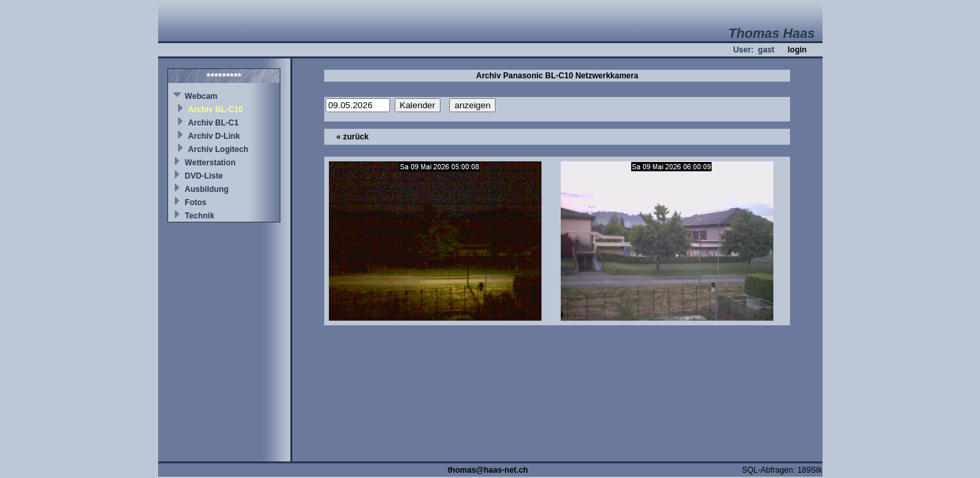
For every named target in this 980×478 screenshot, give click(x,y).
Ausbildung (207, 189)
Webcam (201, 96)
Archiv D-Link (214, 136)
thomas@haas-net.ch (488, 470)
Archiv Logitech (218, 149)
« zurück (352, 137)
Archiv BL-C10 (216, 110)
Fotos (196, 202)
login (797, 50)
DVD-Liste (204, 176)
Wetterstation (210, 163)
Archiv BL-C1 (213, 123)
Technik (199, 216)
